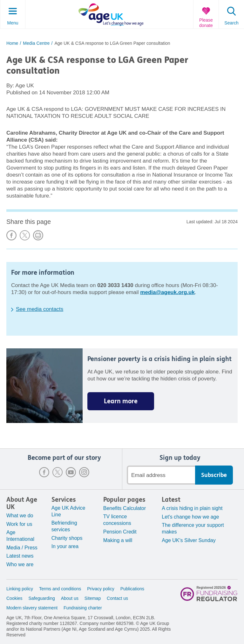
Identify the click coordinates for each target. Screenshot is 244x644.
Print (38, 235)
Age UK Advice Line (68, 511)
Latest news (20, 556)
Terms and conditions (60, 589)
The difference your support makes (193, 528)
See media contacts (40, 309)
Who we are (20, 564)
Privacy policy (101, 589)
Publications (132, 589)
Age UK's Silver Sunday (189, 540)
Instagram (84, 472)
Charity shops (67, 538)
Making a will (118, 540)
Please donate (206, 23)
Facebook (44, 472)
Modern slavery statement (32, 608)
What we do (20, 516)
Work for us (19, 524)
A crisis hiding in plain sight (192, 508)
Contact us (117, 598)
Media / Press (22, 548)
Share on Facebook (11, 235)
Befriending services (64, 526)
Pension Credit (120, 532)
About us (70, 598)
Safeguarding (41, 598)
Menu (13, 23)
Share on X (25, 235)
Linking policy (20, 589)
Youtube (71, 472)
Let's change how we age (190, 517)
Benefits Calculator (125, 508)
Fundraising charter (83, 608)
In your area (65, 546)
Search (231, 23)
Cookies (14, 598)
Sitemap (93, 598)
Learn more (121, 401)
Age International (20, 536)
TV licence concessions (117, 520)
